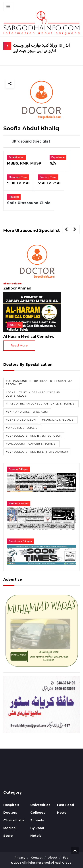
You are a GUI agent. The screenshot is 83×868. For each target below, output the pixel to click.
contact (37, 858)
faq (66, 858)
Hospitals (11, 805)
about (53, 858)
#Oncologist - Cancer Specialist (31, 444)
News (62, 813)
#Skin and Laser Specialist (27, 412)
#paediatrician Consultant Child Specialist (41, 404)
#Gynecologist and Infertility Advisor (37, 452)
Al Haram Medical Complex (27, 337)
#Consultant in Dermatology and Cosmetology (33, 394)
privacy (20, 858)
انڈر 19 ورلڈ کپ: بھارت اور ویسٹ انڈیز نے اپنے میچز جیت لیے (45, 48)
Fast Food (66, 805)
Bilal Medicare (12, 284)
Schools (37, 820)
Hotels (36, 836)
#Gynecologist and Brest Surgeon (34, 436)
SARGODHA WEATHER (41, 774)
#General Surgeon (21, 420)
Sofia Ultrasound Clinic (29, 203)
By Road (37, 828)
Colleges (38, 813)
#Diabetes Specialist (22, 428)
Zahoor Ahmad (17, 288)
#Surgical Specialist (59, 420)
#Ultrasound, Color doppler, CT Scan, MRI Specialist (39, 383)
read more (19, 346)
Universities (40, 805)
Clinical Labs (14, 820)
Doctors (10, 813)
